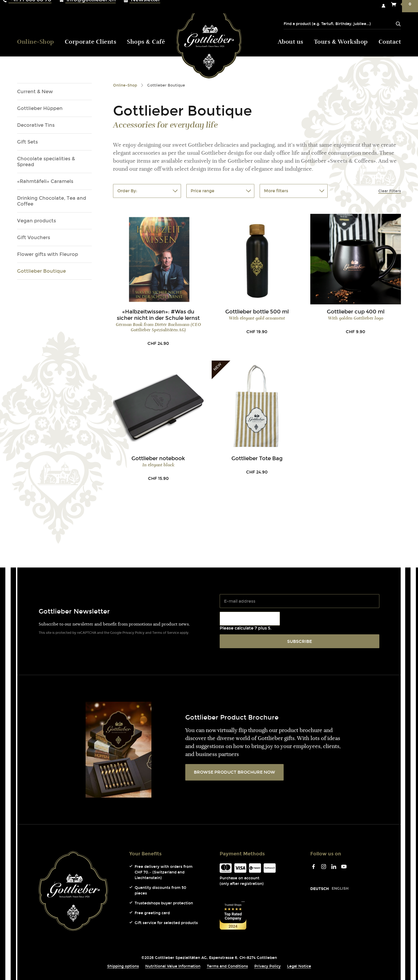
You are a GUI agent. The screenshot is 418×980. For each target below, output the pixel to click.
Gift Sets (27, 142)
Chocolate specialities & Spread (46, 162)
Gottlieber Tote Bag (257, 458)
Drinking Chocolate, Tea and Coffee (52, 201)
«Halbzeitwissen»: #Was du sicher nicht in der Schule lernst (158, 315)
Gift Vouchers (34, 238)
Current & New (35, 92)
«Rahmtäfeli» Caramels (45, 181)
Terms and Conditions (227, 966)
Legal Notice (299, 966)
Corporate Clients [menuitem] (91, 42)
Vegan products (37, 221)
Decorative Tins (36, 125)
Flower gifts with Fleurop (48, 254)
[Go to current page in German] (320, 889)
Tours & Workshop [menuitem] (341, 42)
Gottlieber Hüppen (40, 108)
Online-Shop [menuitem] (36, 42)
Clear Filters (390, 191)
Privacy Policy (133, 633)
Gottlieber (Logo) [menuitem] (209, 41)
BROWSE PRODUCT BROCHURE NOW (234, 772)
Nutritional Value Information (173, 966)
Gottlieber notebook (158, 458)
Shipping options (123, 966)
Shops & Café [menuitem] (146, 42)
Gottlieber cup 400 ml (356, 312)
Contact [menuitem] (390, 42)
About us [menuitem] (291, 42)
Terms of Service (166, 633)
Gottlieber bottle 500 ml (257, 312)
